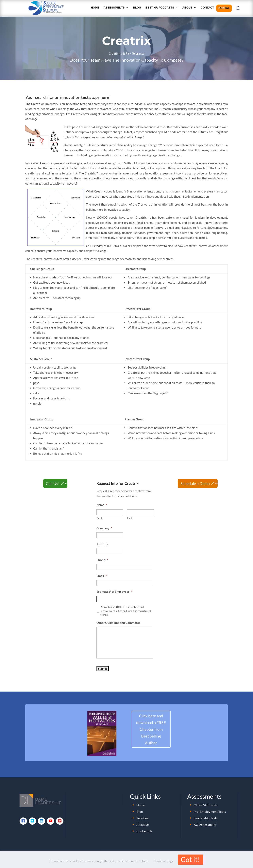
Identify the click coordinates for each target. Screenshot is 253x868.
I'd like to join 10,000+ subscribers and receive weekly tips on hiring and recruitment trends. (126, 611)
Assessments (114, 8)
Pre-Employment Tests (210, 811)
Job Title (102, 544)
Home (141, 805)
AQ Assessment (205, 824)
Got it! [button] (190, 859)
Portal (224, 8)
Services (143, 818)
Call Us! (53, 483)
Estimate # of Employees (114, 592)
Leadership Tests (206, 818)
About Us (143, 824)
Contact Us (144, 831)
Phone (102, 560)
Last (130, 518)
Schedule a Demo (195, 483)
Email (102, 576)
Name (102, 505)
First (99, 518)
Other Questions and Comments (118, 623)
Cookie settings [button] (163, 861)
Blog (137, 8)
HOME (95, 8)
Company (104, 528)
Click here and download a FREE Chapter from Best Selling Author (151, 729)
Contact (207, 8)
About (187, 8)
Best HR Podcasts (160, 8)
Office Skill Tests (206, 805)
